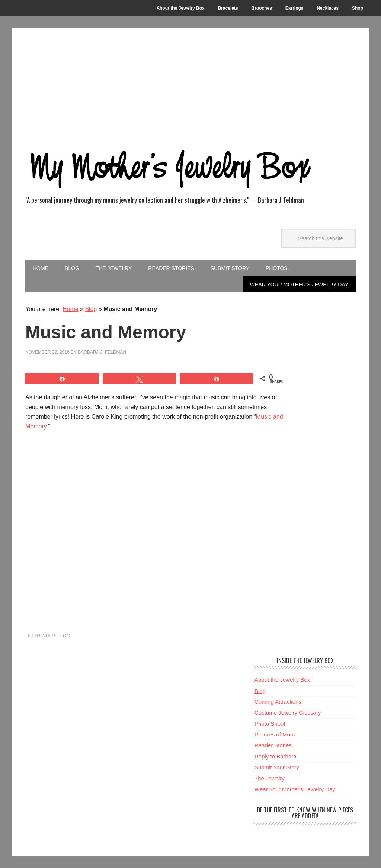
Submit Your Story (277, 767)
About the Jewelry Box (282, 680)
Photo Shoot (270, 724)
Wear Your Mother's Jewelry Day (295, 789)
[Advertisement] (190, 84)
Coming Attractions (278, 702)
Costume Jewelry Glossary (288, 712)
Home (71, 309)
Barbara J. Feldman (102, 352)
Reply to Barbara (276, 756)
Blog (91, 309)
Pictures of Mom (275, 734)
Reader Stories (273, 745)
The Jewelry (270, 778)
